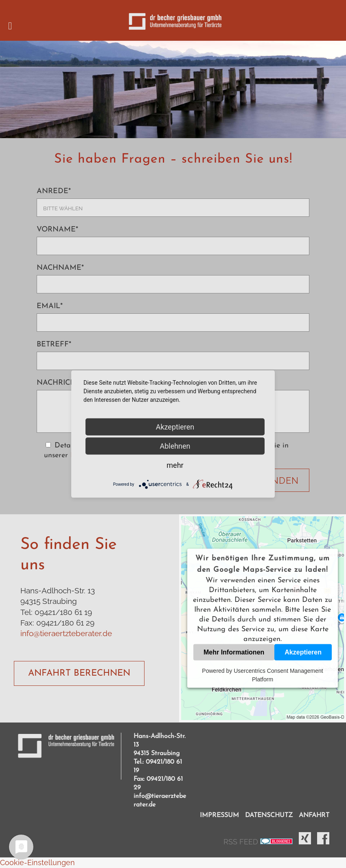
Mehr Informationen (234, 652)
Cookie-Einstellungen (37, 862)
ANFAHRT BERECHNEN (79, 673)
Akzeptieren (303, 652)
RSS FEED (242, 842)
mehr (175, 465)
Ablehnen (175, 446)
